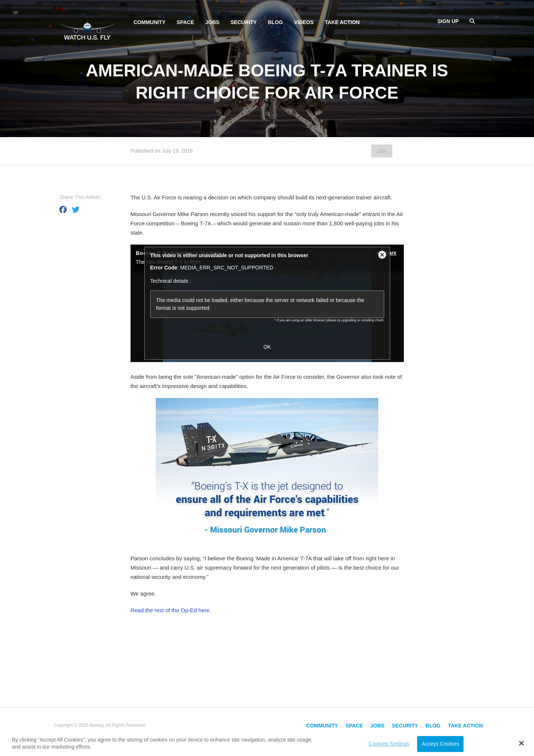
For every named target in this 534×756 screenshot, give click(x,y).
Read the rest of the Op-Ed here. (171, 610)
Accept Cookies (441, 744)
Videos (304, 22)
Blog (275, 22)
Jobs (212, 22)
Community (149, 22)
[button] (522, 743)
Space (185, 22)
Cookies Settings (389, 744)
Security (244, 22)
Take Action (342, 22)
